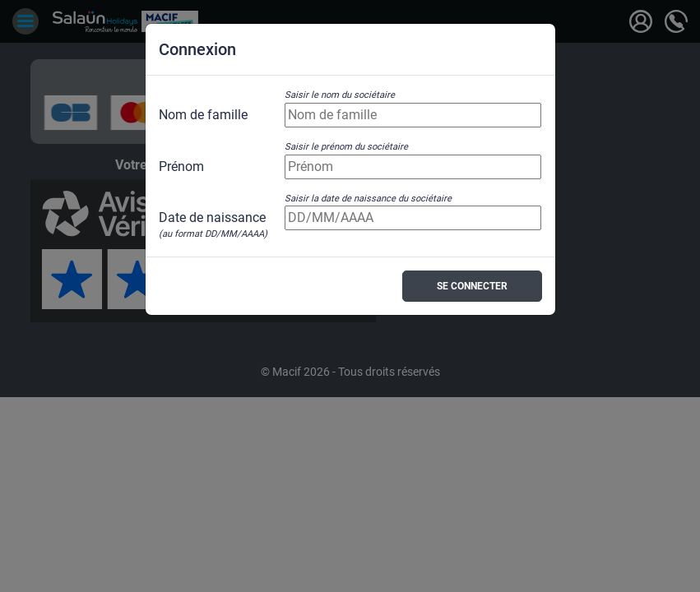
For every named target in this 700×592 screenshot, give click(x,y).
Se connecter (472, 286)
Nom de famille (203, 115)
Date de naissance (213, 219)
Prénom (181, 166)
